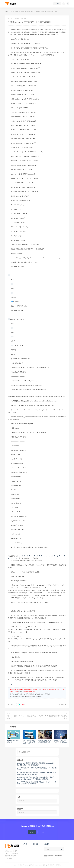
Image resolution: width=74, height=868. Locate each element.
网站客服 (20, 692)
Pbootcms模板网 (28, 865)
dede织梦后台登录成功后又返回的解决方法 (61, 741)
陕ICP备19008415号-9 (49, 865)
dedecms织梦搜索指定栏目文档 (13, 741)
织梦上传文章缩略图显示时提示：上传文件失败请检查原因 (29, 742)
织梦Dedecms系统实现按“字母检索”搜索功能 (30, 696)
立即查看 (32, 832)
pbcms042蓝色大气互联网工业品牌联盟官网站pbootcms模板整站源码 (37, 769)
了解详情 (42, 832)
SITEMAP (59, 865)
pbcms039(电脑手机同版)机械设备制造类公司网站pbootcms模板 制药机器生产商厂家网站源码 (37, 783)
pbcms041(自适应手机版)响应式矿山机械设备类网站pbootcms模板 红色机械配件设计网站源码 (37, 773)
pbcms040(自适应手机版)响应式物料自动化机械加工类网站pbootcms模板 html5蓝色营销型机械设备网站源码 (36, 778)
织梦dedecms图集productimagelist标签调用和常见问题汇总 (21, 717)
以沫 (10, 19)
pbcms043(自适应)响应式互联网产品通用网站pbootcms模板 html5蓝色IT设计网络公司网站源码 (36, 764)
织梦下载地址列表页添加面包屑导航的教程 (45, 741)
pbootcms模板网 (15, 11)
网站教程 (23, 11)
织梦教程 (29, 11)
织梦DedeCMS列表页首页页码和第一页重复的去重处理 (53, 717)
